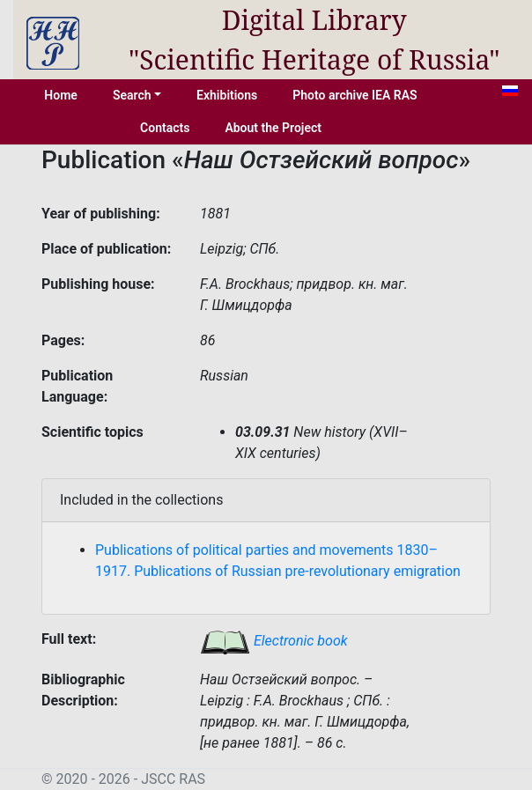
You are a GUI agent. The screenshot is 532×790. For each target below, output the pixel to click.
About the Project (273, 128)
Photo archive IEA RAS (355, 95)
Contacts (165, 128)
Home (61, 95)
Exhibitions (227, 95)
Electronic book (274, 641)
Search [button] (132, 95)
